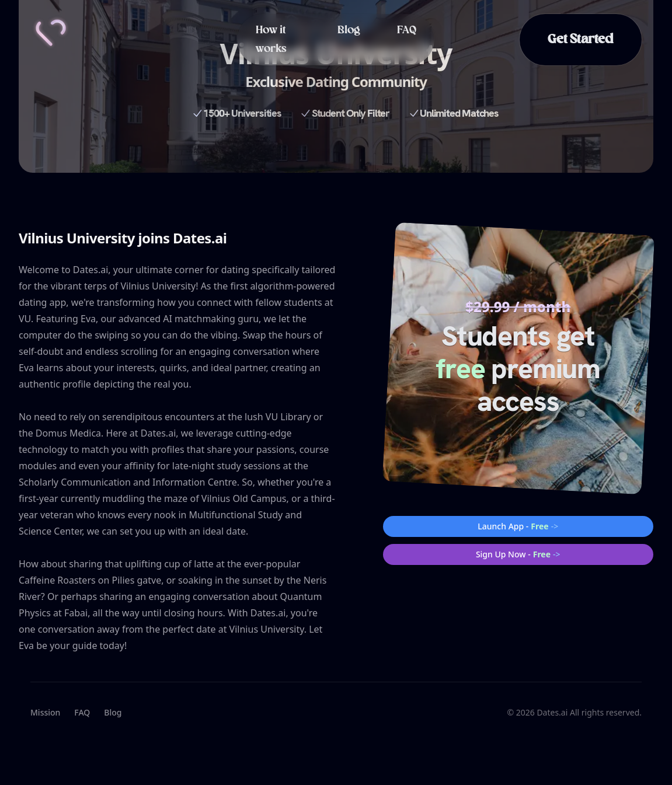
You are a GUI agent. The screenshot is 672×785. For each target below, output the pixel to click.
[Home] (51, 33)
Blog (349, 30)
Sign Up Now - (518, 554)
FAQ (407, 30)
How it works (271, 40)
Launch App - (518, 526)
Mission (45, 712)
